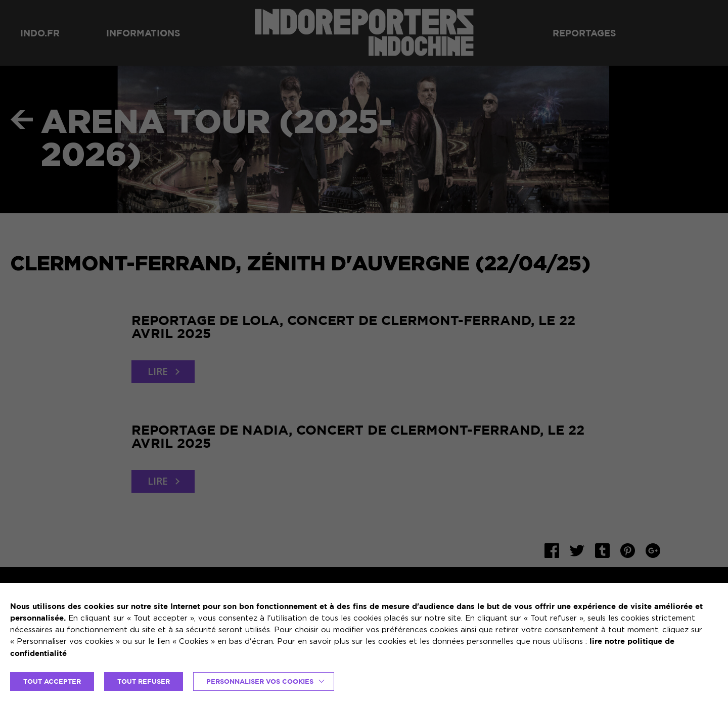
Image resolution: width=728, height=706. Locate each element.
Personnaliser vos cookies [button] (260, 681)
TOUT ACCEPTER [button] (52, 681)
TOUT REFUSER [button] (144, 681)
